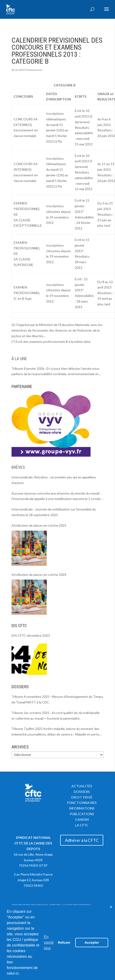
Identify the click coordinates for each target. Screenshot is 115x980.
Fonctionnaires (34, 70)
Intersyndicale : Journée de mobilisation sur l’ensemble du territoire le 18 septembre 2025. (54, 512)
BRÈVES (18, 467)
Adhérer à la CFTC (82, 840)
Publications (82, 814)
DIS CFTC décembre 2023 (31, 635)
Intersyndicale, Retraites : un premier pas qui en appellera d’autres (54, 480)
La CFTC (82, 825)
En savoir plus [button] (49, 942)
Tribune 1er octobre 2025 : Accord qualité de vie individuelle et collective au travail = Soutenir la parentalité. (56, 716)
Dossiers (82, 792)
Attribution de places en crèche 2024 (39, 575)
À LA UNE (19, 359)
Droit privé (82, 797)
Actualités (82, 786)
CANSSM (82, 819)
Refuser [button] (64, 943)
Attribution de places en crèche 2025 (39, 525)
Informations (82, 808)
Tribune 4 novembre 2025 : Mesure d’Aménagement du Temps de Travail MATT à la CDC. (57, 699)
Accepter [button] (92, 943)
